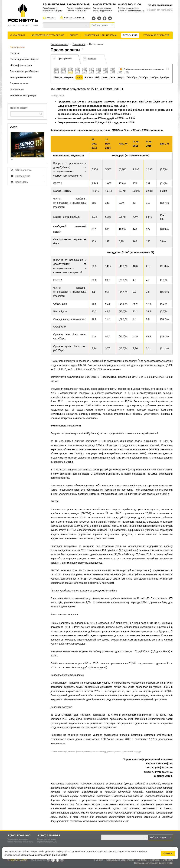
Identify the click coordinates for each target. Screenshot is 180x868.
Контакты (52, 18)
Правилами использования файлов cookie (45, 855)
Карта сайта (167, 10)
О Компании (18, 35)
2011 (99, 69)
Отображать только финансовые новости (144, 69)
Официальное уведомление (120, 860)
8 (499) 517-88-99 (54, 5)
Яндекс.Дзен (105, 18)
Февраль (69, 77)
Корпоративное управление (48, 35)
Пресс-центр (130, 35)
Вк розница (110, 18)
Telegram (99, 18)
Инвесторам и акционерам (101, 35)
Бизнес (74, 35)
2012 (106, 69)
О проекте (168, 860)
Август (121, 77)
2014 (57, 72)
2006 (64, 69)
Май (97, 77)
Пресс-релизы (17, 47)
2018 (85, 72)
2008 (78, 69)
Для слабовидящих (162, 5)
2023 (120, 72)
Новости (14, 53)
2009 (85, 69)
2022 (113, 72)
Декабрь (164, 77)
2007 (71, 69)
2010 (92, 69)
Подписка (155, 860)
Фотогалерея (17, 89)
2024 (127, 72)
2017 (78, 72)
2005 (57, 69)
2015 (64, 72)
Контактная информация (23, 95)
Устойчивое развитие (156, 35)
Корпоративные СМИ (21, 77)
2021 (106, 72)
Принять (168, 853)
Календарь (22, 182)
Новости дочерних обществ (25, 59)
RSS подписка (24, 170)
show (13, 160)
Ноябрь (154, 77)
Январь (58, 77)
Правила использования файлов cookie (154, 863)
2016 (71, 72)
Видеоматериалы (19, 83)
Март (79, 77)
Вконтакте (94, 18)
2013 (113, 69)
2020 (99, 72)
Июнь (104, 77)
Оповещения (23, 176)
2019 (92, 72)
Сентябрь (132, 77)
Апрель (89, 77)
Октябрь (143, 77)
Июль (112, 77)
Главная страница (59, 44)
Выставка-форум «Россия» (24, 71)
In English (151, 10)
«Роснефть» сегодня (21, 65)
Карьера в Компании (74, 18)
